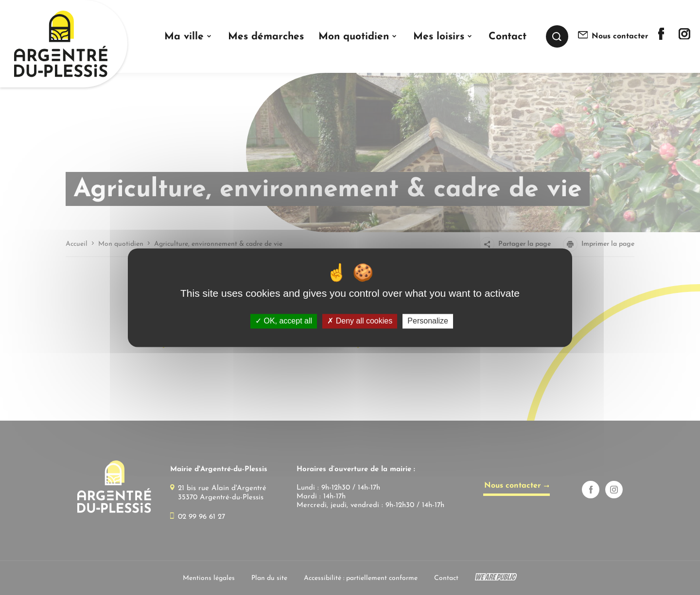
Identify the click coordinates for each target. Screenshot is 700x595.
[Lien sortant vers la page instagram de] (684, 37)
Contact (507, 37)
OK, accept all (284, 321)
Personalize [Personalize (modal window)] (428, 321)
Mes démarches (266, 37)
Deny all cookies (360, 321)
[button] (189, 37)
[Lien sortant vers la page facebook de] (661, 38)
